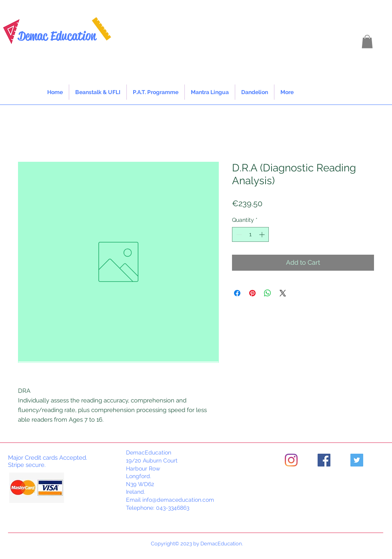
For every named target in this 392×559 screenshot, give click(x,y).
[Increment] (263, 234)
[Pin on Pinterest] (252, 293)
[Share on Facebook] (237, 293)
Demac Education (57, 36)
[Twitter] (357, 460)
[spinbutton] (250, 234)
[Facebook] (324, 460)
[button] (367, 41)
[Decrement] (238, 234)
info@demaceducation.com (178, 500)
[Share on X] (283, 293)
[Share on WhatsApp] (268, 293)
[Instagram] (291, 460)
